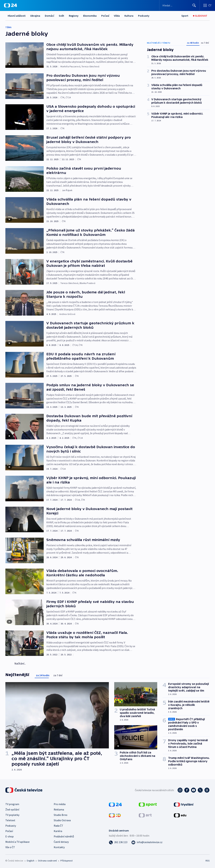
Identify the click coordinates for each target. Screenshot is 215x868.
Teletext (10, 820)
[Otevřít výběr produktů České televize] (207, 5)
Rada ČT (58, 826)
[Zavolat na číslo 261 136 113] (118, 842)
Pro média (60, 804)
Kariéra (58, 831)
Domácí (49, 16)
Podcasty (144, 16)
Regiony (74, 16)
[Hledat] (194, 5)
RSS (208, 861)
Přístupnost (67, 861)
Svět (61, 16)
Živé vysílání (12, 809)
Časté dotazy (61, 842)
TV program (12, 804)
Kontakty (59, 847)
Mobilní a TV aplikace (17, 842)
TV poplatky (12, 815)
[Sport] (185, 16)
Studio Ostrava (62, 820)
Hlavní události (17, 16)
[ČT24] (10, 5)
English (30, 861)
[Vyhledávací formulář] (179, 5)
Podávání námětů (64, 836)
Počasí (105, 16)
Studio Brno (61, 815)
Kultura (129, 16)
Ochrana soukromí (47, 861)
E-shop (9, 836)
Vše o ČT (10, 847)
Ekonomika (90, 16)
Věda (117, 16)
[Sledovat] (200, 16)
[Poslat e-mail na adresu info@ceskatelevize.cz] (147, 842)
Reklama (59, 809)
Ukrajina (35, 16)
